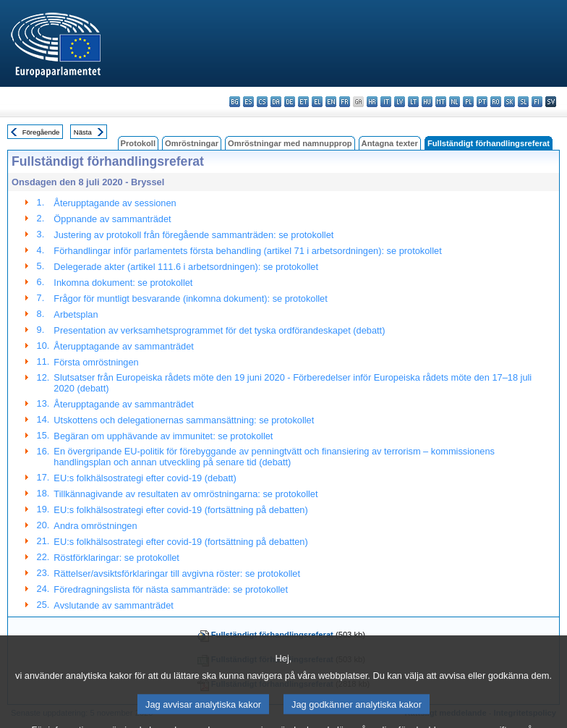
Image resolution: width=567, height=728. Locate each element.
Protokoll (138, 143)
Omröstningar (192, 143)
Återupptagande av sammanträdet (124, 346)
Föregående (41, 132)
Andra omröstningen (95, 526)
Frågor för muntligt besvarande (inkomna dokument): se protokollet (190, 299)
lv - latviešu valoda (400, 102)
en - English (331, 102)
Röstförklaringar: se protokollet (116, 558)
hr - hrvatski (372, 102)
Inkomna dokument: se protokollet (123, 283)
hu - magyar (427, 102)
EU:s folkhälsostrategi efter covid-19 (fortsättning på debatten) (180, 510)
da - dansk (276, 102)
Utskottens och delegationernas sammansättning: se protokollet (184, 420)
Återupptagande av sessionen (115, 203)
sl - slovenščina (523, 102)
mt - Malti (441, 102)
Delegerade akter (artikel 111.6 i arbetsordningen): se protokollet (186, 267)
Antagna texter (390, 143)
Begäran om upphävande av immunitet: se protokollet (163, 436)
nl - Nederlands (455, 102)
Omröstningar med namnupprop (290, 143)
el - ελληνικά (317, 102)
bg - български (235, 102)
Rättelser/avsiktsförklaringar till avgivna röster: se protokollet (177, 573)
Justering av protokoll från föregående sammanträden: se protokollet (193, 235)
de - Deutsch (290, 102)
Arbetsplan (76, 314)
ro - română (496, 102)
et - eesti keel (303, 102)
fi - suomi (537, 102)
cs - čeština (262, 102)
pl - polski (468, 102)
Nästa (83, 132)
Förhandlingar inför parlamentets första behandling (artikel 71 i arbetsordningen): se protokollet (247, 251)
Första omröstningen (96, 362)
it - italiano (386, 102)
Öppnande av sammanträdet (112, 219)
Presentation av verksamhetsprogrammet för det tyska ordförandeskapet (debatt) (219, 330)
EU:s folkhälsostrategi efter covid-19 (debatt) (145, 478)
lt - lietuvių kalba (413, 102)
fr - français (345, 102)
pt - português (482, 102)
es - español (248, 102)
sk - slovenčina (510, 102)
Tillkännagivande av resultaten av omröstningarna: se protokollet (186, 494)
